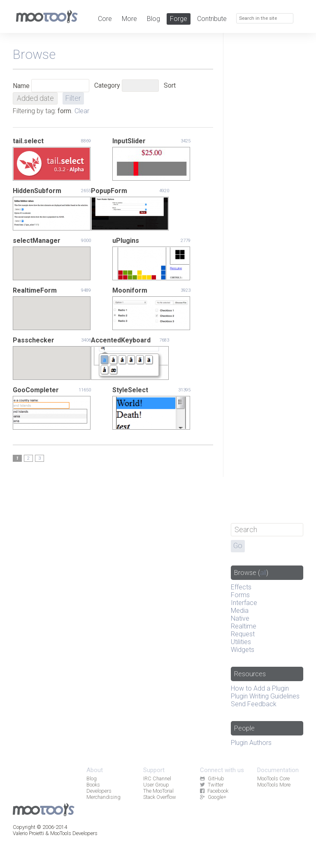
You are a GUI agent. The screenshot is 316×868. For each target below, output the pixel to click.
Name (21, 86)
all (263, 573)
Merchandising (103, 797)
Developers (99, 791)
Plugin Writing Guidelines (265, 696)
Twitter (211, 785)
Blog (153, 19)
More (129, 19)
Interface (244, 603)
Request (243, 634)
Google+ (213, 797)
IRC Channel (157, 778)
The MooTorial (158, 791)
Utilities (241, 642)
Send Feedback (254, 704)
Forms (240, 595)
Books (93, 785)
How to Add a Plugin (260, 688)
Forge (179, 19)
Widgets (243, 650)
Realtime (244, 626)
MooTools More (274, 785)
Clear (82, 111)
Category (107, 85)
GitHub (212, 778)
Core (105, 19)
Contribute (212, 19)
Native (240, 618)
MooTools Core (273, 778)
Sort (170, 85)
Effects (241, 587)
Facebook (214, 791)
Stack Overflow (160, 797)
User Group (156, 785)
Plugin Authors (251, 743)
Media (240, 611)
